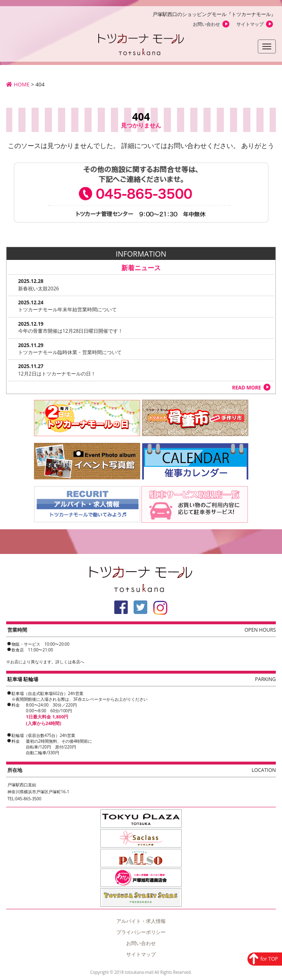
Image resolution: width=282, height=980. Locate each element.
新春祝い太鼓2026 (38, 288)
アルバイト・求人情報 (141, 921)
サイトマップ (250, 24)
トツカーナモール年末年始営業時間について (67, 309)
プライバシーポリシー (141, 932)
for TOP (269, 958)
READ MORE (247, 388)
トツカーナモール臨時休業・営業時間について (70, 352)
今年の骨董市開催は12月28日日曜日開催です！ (70, 331)
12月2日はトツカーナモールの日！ (57, 374)
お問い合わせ (206, 24)
